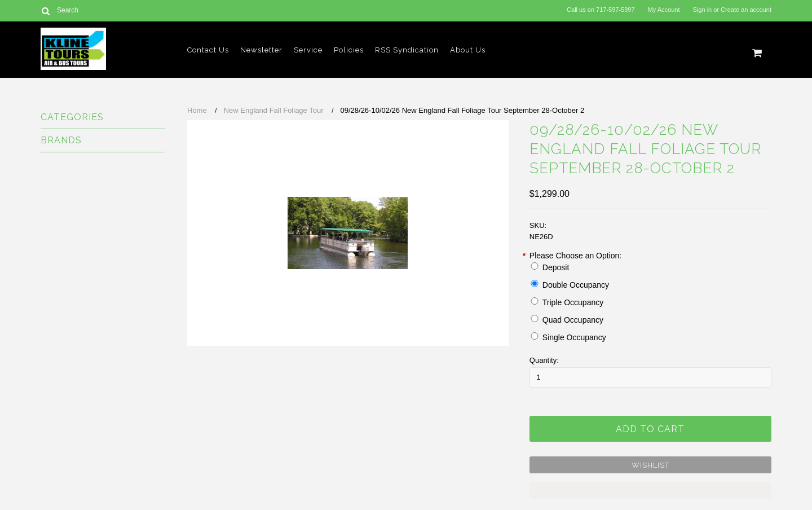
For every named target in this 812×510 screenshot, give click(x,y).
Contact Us (208, 50)
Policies (349, 50)
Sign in (703, 10)
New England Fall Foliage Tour (274, 110)
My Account (664, 10)
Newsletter (261, 50)
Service (308, 50)
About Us (468, 50)
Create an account (746, 10)
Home (197, 110)
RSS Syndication (407, 50)
